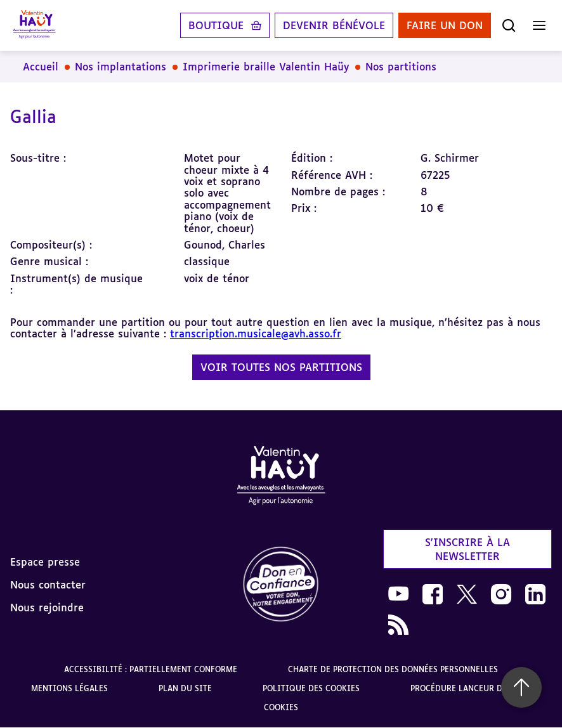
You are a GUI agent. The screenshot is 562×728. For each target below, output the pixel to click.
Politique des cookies (311, 688)
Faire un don (445, 25)
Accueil (41, 67)
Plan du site (185, 688)
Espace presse (45, 562)
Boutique (216, 25)
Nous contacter (48, 585)
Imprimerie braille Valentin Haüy (266, 67)
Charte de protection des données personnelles (393, 669)
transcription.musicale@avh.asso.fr (256, 334)
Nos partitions (401, 67)
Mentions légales (69, 688)
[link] (281, 585)
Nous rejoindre (47, 608)
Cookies (281, 707)
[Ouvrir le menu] (539, 25)
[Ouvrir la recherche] (509, 25)
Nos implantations (121, 67)
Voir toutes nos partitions (281, 367)
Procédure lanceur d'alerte (471, 688)
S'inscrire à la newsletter (467, 549)
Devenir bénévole (334, 25)
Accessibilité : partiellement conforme (151, 669)
